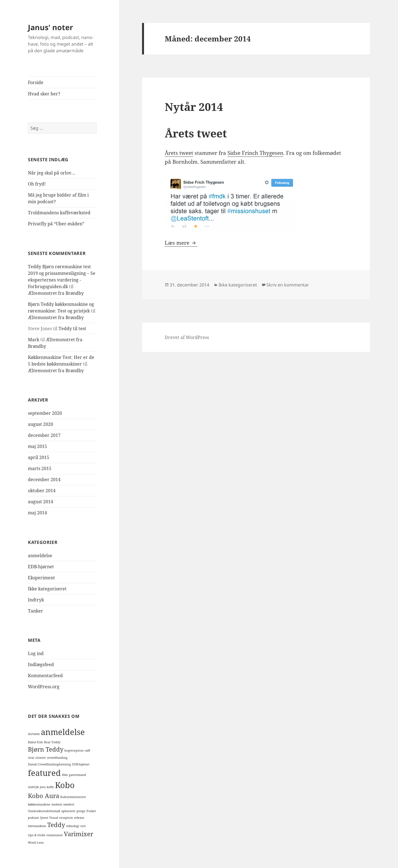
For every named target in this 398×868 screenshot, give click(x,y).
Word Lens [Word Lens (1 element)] (36, 843)
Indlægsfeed (41, 664)
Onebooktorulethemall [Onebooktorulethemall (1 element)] (44, 811)
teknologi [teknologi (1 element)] (73, 826)
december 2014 (44, 479)
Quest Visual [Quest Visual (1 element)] (49, 818)
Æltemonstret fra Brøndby (56, 293)
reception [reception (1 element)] (66, 818)
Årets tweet (179, 153)
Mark (34, 340)
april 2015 (39, 457)
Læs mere (181, 243)
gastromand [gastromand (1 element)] (77, 775)
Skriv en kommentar (288, 285)
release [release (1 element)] (79, 818)
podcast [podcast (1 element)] (33, 818)
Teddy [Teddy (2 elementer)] (56, 825)
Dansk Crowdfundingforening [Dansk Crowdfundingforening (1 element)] (49, 764)
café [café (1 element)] (87, 750)
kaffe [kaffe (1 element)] (50, 787)
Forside (36, 82)
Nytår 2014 (194, 107)
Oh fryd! (37, 184)
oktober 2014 (42, 491)
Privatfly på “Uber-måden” (56, 224)
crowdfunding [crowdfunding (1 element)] (57, 758)
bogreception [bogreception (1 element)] (74, 750)
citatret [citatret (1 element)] (41, 758)
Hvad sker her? (44, 94)
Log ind (36, 653)
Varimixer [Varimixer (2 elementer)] (78, 834)
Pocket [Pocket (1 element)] (91, 811)
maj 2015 (37, 446)
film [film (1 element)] (65, 775)
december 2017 (44, 435)
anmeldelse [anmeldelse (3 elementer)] (63, 732)
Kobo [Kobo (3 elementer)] (65, 785)
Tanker (36, 611)
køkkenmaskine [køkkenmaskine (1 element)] (39, 804)
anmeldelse (40, 556)
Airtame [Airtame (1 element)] (34, 734)
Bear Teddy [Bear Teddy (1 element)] (52, 742)
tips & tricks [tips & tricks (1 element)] (37, 835)
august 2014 (40, 502)
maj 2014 (37, 513)
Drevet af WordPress (187, 337)
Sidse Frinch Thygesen (255, 153)
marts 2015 (40, 468)
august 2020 (40, 424)
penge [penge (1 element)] (81, 811)
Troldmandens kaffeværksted (59, 213)
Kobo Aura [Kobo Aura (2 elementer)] (44, 796)
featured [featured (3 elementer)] (44, 773)
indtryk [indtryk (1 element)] (33, 787)
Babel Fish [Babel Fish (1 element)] (35, 742)
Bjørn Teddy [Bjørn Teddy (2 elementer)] (46, 749)
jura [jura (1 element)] (43, 787)
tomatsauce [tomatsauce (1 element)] (55, 835)
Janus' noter (50, 27)
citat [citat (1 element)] (31, 758)
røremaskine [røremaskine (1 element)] (37, 826)
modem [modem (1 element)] (57, 804)
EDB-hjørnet (41, 567)
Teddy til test (72, 329)
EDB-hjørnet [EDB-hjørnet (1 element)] (81, 764)
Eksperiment (41, 578)
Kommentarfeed (45, 676)
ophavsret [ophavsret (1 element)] (68, 811)
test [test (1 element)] (83, 826)
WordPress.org (44, 687)
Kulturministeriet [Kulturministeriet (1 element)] (73, 797)
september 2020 (45, 413)
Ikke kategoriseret (47, 589)
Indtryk (36, 600)
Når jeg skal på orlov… (52, 173)
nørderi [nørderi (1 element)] (69, 804)
